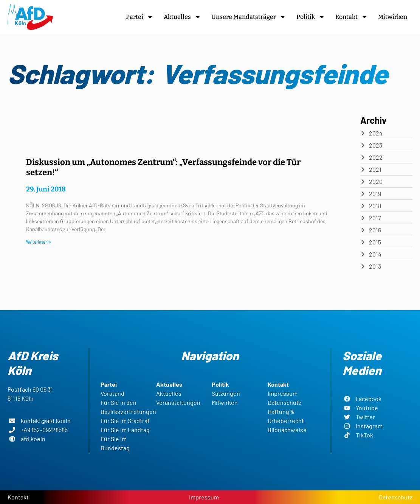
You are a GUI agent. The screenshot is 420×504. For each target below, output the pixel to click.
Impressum (204, 497)
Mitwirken (393, 17)
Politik (311, 17)
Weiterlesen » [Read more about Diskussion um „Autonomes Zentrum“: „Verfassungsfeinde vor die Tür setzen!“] (39, 242)
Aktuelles (182, 17)
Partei (139, 17)
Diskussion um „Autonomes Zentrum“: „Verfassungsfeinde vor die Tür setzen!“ (163, 167)
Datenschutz (396, 497)
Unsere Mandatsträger (249, 17)
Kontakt (351, 17)
